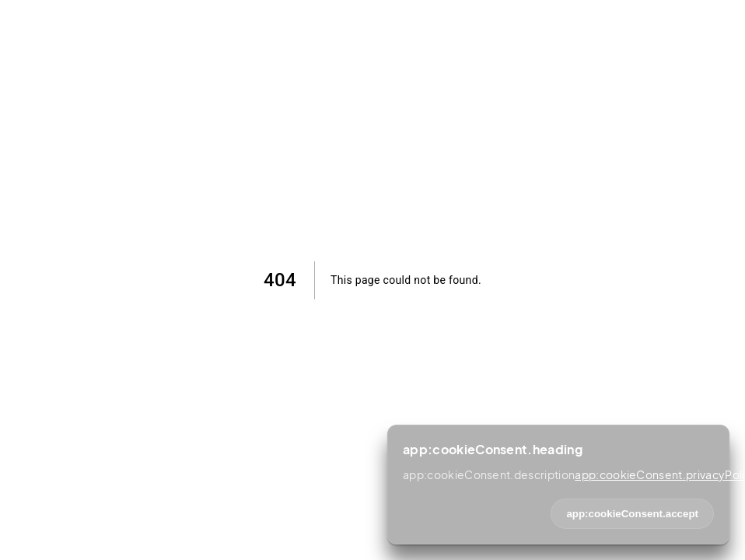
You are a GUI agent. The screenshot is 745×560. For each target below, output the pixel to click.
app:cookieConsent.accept (632, 514)
